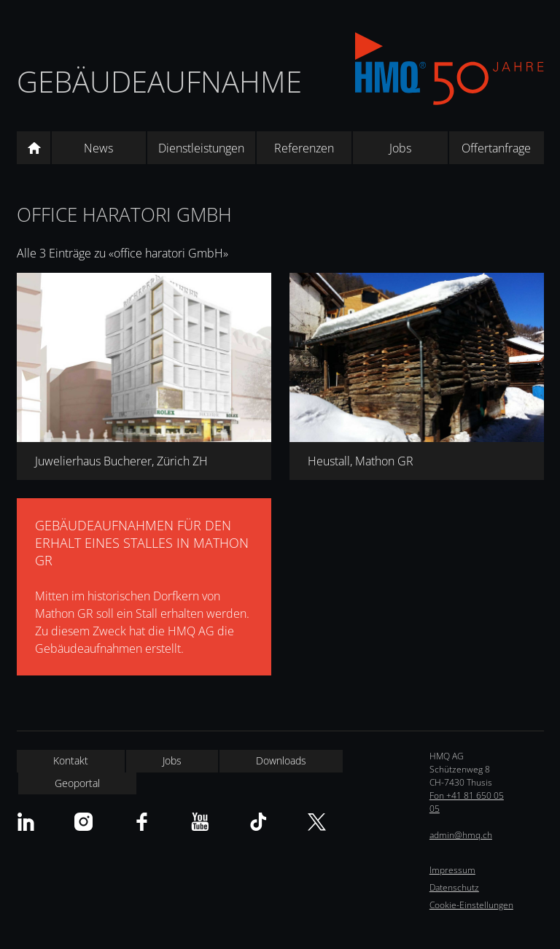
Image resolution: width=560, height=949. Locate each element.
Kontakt (71, 760)
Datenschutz (454, 887)
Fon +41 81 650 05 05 (467, 802)
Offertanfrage (496, 148)
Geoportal (77, 783)
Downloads (281, 760)
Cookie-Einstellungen (471, 905)
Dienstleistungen (201, 148)
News (98, 148)
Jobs (400, 148)
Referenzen (304, 148)
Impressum (452, 870)
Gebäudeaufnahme (159, 81)
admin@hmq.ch (461, 835)
